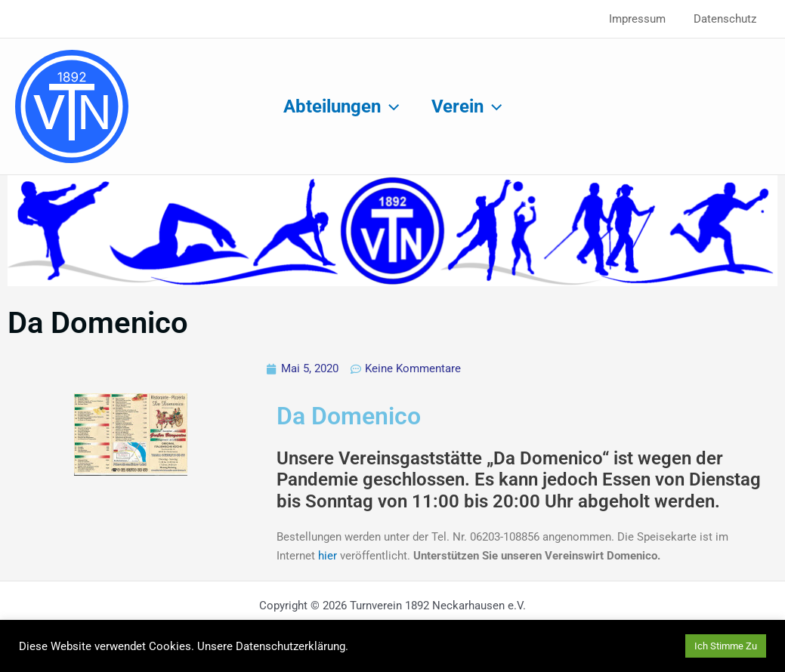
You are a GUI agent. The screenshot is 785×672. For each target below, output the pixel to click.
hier (329, 556)
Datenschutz (727, 19)
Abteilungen (339, 106)
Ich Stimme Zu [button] (726, 646)
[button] (388, 106)
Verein (469, 106)
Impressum (645, 19)
